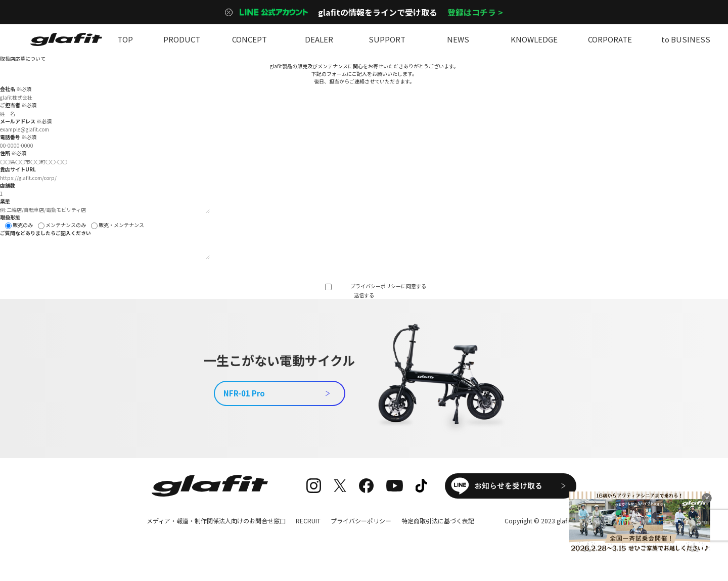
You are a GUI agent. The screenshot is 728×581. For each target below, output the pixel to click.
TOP (125, 39)
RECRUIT (308, 521)
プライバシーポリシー (376, 286)
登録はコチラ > (475, 12)
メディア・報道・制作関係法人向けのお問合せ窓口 (216, 521)
